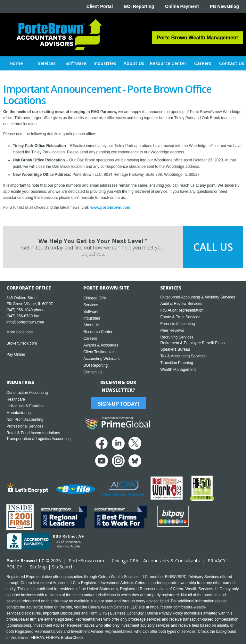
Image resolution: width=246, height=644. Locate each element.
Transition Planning (176, 363)
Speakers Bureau (175, 349)
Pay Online (16, 355)
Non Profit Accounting (25, 420)
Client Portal (100, 6)
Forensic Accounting (177, 324)
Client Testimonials (99, 352)
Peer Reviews (172, 330)
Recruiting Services (177, 337)
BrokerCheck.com (22, 343)
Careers (90, 338)
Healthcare (16, 399)
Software (91, 312)
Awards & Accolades (101, 345)
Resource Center (98, 332)
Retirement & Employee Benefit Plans (192, 343)
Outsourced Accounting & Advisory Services (197, 297)
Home (16, 63)
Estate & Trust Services (180, 317)
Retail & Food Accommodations (33, 433)
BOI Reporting (139, 6)
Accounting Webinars (101, 359)
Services (91, 305)
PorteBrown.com (86, 561)
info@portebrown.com (25, 322)
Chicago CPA (95, 298)
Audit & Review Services (181, 304)
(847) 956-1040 (20, 310)
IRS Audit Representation (182, 310)
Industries (92, 318)
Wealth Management (178, 370)
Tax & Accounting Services (183, 356)
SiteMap (38, 567)
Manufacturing (19, 413)
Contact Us (93, 372)
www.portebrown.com (110, 208)
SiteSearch (63, 567)
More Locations (20, 332)
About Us (91, 325)
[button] (47, 63)
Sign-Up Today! (118, 404)
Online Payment (182, 6)
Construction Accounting (27, 393)
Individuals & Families (25, 406)
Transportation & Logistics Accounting (38, 439)
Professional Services (25, 426)
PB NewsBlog (224, 6)
